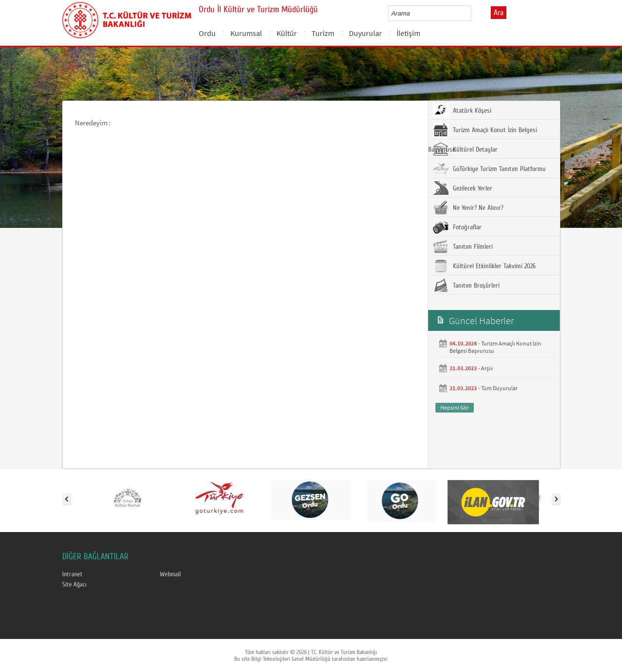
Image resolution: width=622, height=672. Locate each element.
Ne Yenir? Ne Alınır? (468, 207)
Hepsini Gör (455, 407)
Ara (499, 13)
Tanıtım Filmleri (463, 246)
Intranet (72, 574)
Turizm (323, 33)
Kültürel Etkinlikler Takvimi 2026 (484, 266)
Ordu (207, 33)
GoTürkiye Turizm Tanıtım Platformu (489, 169)
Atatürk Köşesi (462, 110)
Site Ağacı (74, 585)
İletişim (408, 33)
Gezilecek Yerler (463, 188)
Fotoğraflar (457, 227)
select (474, 13)
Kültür (287, 33)
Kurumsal (246, 33)
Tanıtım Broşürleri (466, 285)
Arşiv (487, 368)
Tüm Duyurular (499, 388)
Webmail (170, 574)
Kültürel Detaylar (465, 149)
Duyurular (365, 33)
